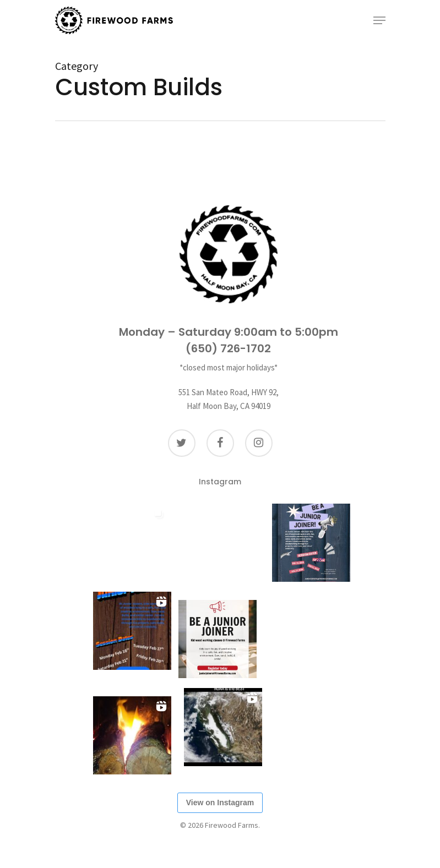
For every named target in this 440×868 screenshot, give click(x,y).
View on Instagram (220, 803)
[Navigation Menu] (379, 20)
